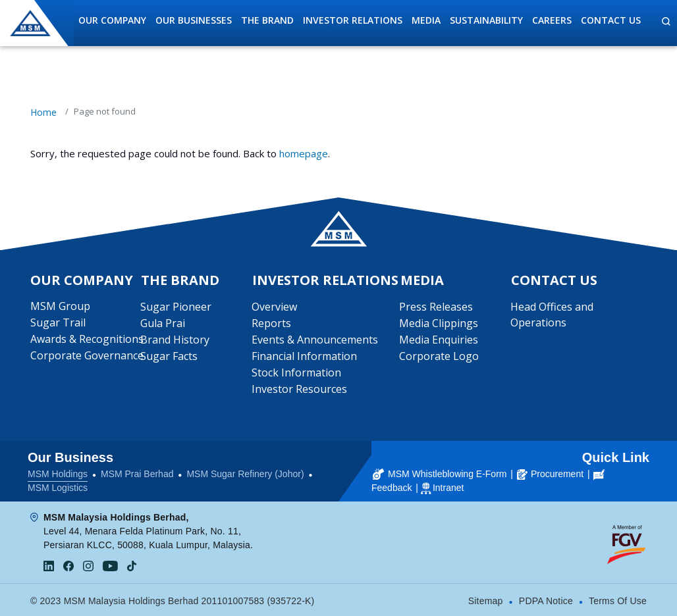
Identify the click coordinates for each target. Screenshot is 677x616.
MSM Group (60, 307)
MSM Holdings (58, 473)
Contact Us (611, 20)
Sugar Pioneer (176, 307)
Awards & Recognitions (87, 340)
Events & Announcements (315, 340)
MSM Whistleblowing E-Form (440, 473)
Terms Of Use (618, 600)
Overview (274, 307)
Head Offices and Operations (552, 315)
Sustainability (486, 20)
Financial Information (304, 357)
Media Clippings (439, 324)
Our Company (112, 20)
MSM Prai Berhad (137, 473)
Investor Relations (353, 20)
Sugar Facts (170, 357)
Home (43, 112)
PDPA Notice (546, 600)
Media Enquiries (439, 340)
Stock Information (296, 373)
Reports (271, 324)
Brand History (176, 340)
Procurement (550, 473)
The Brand (267, 20)
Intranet (448, 486)
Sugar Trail (58, 323)
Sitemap (486, 600)
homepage (304, 153)
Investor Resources (299, 390)
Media (426, 20)
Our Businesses (194, 20)
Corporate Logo (440, 357)
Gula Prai (163, 324)
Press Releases (437, 307)
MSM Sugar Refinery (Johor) (245, 473)
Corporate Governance (87, 356)
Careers (552, 20)
